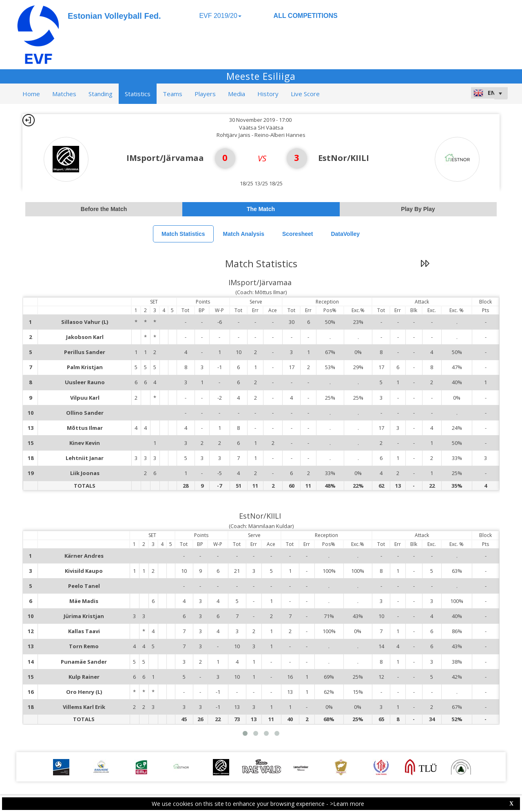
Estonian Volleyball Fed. (114, 16)
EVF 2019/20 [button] (220, 16)
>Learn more (347, 804)
